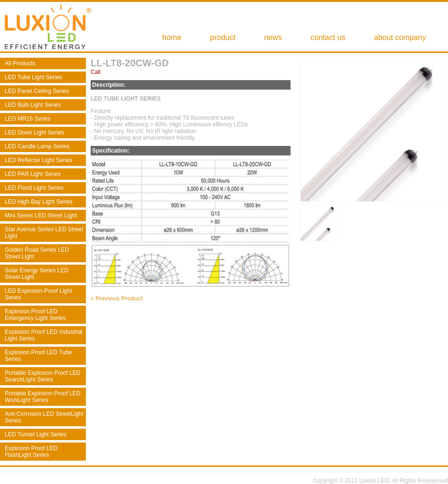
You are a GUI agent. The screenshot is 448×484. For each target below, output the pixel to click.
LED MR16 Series (28, 119)
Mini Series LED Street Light (41, 216)
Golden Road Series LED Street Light (37, 253)
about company (400, 37)
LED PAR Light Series (33, 174)
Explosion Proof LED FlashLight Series (31, 452)
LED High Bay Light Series (39, 202)
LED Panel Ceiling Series (37, 91)
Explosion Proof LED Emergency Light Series (35, 315)
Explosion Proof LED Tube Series (38, 356)
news (273, 37)
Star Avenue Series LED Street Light (44, 233)
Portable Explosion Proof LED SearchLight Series (43, 376)
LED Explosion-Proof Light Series (38, 294)
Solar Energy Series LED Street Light (36, 274)
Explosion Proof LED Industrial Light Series (44, 335)
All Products (20, 63)
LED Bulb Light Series (33, 105)
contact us (328, 37)
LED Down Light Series (34, 133)
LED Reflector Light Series (38, 160)
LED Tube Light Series (33, 77)
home (172, 37)
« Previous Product (117, 299)
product (223, 37)
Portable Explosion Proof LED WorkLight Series (43, 397)
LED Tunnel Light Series (36, 434)
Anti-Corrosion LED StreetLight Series (44, 417)
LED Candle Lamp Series (37, 146)
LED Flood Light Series (34, 188)
